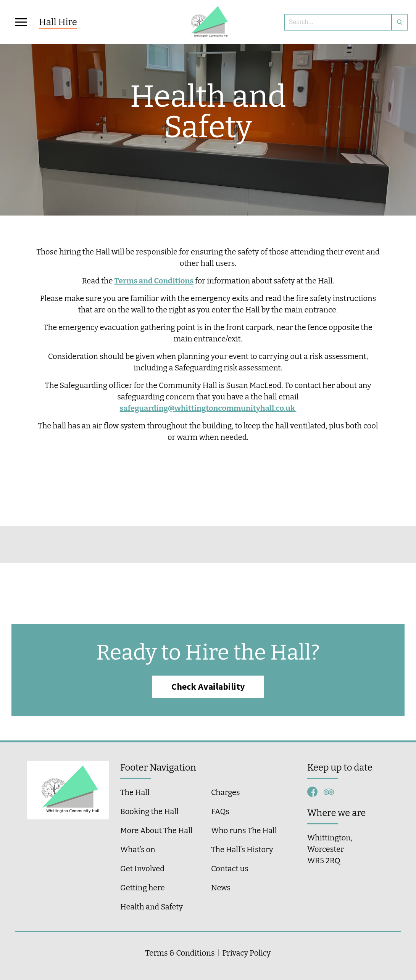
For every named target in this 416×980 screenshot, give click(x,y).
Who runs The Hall (244, 830)
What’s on (138, 850)
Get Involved (142, 869)
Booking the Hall (149, 811)
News (221, 888)
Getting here (143, 888)
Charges (226, 792)
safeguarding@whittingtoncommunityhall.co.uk (208, 408)
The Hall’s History (242, 850)
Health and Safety (152, 907)
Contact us (230, 869)
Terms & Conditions (180, 953)
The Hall (135, 792)
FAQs (220, 811)
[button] (21, 22)
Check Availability (208, 686)
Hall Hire (58, 22)
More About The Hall (156, 830)
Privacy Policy (247, 953)
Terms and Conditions (154, 281)
